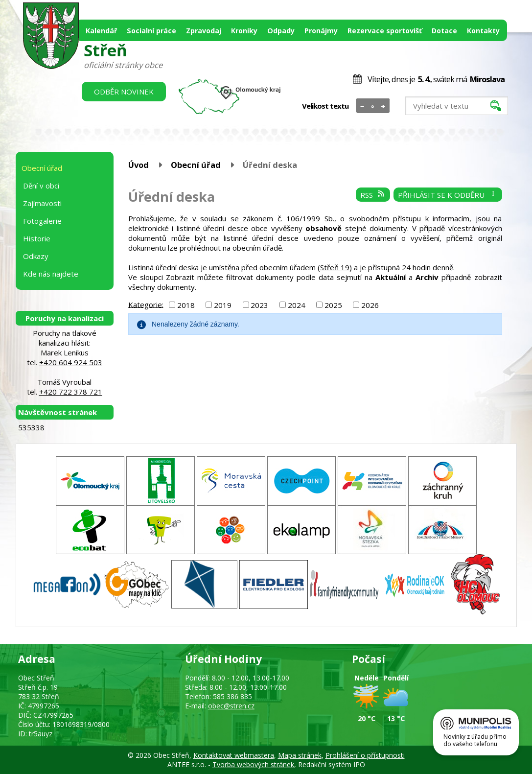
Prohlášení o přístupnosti (365, 755)
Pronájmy (321, 31)
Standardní (373, 106)
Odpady (281, 31)
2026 (370, 305)
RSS (373, 195)
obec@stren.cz (231, 706)
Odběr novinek (124, 92)
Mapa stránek (300, 755)
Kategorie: (146, 304)
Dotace (444, 31)
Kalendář (101, 31)
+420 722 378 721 (71, 392)
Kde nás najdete (51, 274)
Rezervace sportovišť (385, 31)
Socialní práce (151, 31)
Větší (383, 106)
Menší (362, 106)
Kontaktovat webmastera (234, 755)
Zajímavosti (42, 203)
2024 (297, 305)
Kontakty (483, 31)
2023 (259, 305)
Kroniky (244, 31)
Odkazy (36, 256)
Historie (37, 238)
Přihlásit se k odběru (448, 195)
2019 (223, 305)
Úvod (139, 165)
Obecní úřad (196, 165)
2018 (186, 305)
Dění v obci (41, 186)
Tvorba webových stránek (253, 764)
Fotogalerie (42, 221)
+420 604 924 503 (71, 362)
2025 (333, 305)
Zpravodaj (204, 31)
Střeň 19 (335, 267)
